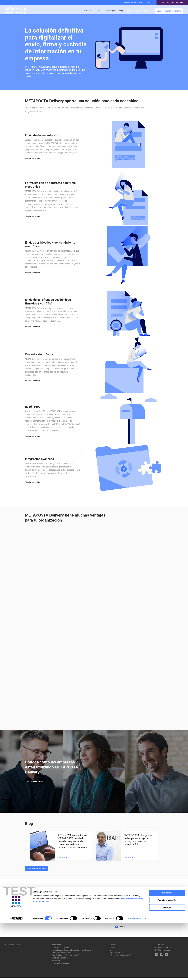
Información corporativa (133, 2)
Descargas (111, 11)
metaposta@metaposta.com (132, 906)
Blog (121, 11)
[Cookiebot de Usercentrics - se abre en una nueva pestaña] (16, 975)
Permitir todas (167, 949)
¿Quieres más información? (169, 11)
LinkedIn (123, 921)
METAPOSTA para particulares (172, 2)
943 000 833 (125, 901)
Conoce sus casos (36, 783)
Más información (32, 161)
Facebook (123, 925)
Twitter (122, 929)
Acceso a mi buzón (140, 11)
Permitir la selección (167, 957)
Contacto (149, 2)
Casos (100, 11)
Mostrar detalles (135, 975)
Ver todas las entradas (37, 871)
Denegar (167, 964)
